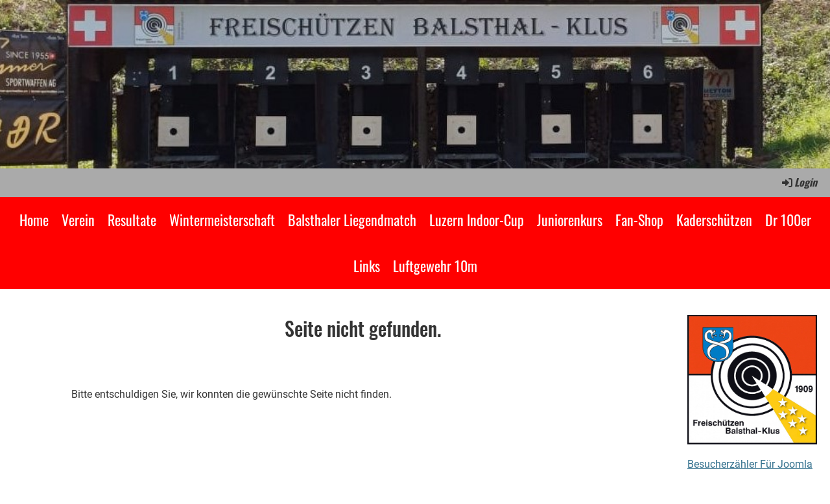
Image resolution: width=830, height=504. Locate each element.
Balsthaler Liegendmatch (352, 220)
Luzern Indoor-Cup (477, 220)
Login (799, 182)
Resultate (132, 220)
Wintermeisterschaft (222, 220)
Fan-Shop (639, 220)
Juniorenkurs (570, 220)
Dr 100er (788, 220)
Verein (78, 220)
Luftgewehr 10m (435, 266)
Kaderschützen (714, 220)
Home (34, 220)
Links (367, 266)
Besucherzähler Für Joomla (750, 464)
